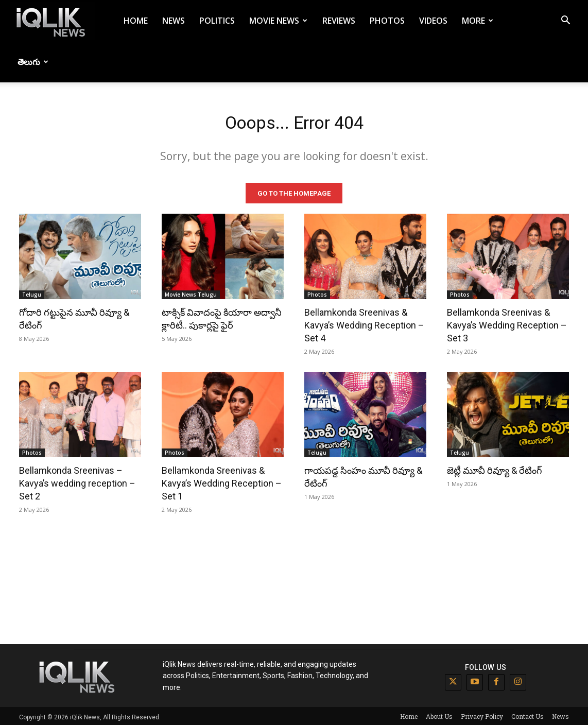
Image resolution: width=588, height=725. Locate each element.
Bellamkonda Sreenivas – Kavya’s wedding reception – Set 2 (77, 481)
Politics (217, 21)
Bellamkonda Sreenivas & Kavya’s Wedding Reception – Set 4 (364, 323)
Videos (433, 21)
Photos (387, 21)
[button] (565, 21)
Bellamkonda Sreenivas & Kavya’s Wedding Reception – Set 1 (222, 481)
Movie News (278, 21)
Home (136, 21)
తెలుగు (33, 62)
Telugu (32, 292)
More (478, 21)
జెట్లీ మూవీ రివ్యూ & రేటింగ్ (495, 468)
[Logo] (53, 21)
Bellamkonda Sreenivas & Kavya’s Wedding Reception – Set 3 (507, 323)
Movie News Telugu (191, 292)
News (174, 21)
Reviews (339, 21)
